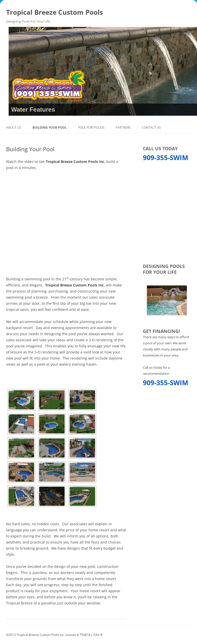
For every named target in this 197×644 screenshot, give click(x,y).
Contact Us (151, 128)
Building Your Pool (50, 128)
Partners (123, 128)
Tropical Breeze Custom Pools (55, 12)
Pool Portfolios (91, 128)
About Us (14, 128)
